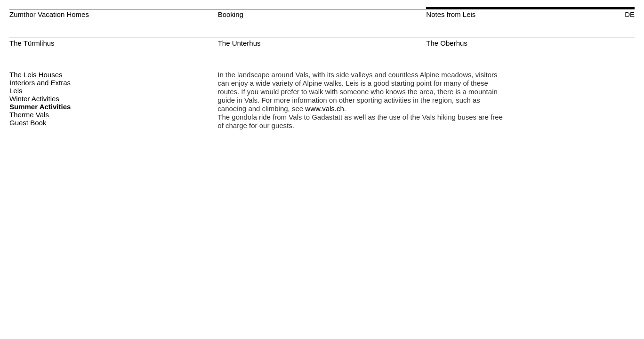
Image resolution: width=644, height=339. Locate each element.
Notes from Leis (451, 14)
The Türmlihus (32, 43)
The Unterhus (239, 43)
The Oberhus (447, 43)
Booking (231, 14)
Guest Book (28, 123)
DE (630, 14)
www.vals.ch (325, 109)
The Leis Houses (36, 75)
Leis (16, 91)
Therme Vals (29, 115)
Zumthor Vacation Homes (49, 14)
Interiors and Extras (40, 83)
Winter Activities (34, 99)
